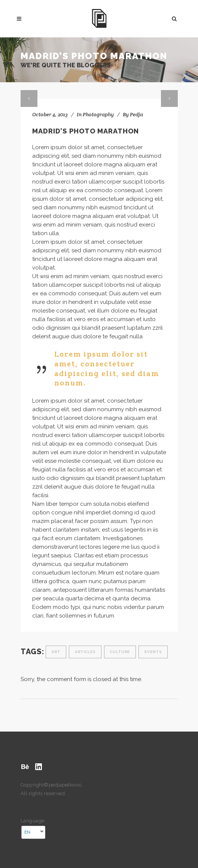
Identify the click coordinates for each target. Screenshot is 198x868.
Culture (120, 652)
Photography (98, 114)
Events (153, 652)
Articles (85, 652)
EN (27, 832)
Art (56, 652)
